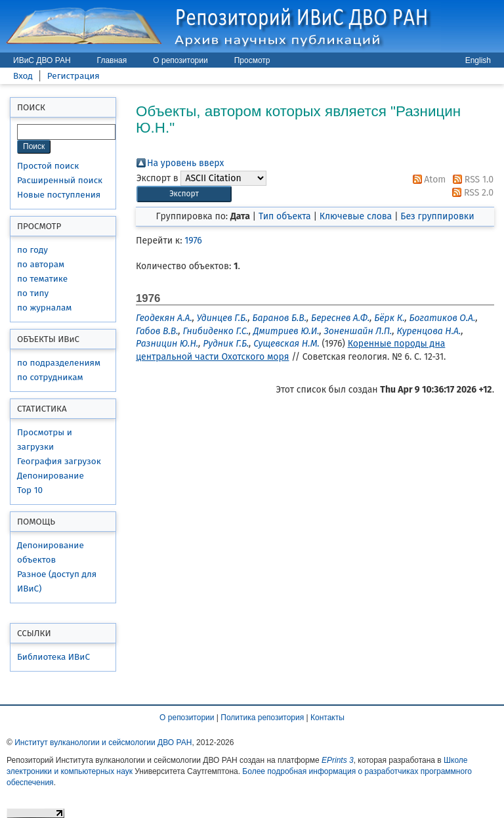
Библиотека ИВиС (53, 657)
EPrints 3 (338, 760)
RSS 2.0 (471, 193)
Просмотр (252, 60)
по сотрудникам (50, 377)
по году (32, 250)
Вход (23, 76)
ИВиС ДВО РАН (42, 60)
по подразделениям (59, 363)
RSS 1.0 (471, 180)
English (478, 60)
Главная (112, 60)
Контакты (327, 718)
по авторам (41, 264)
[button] (184, 194)
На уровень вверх (185, 163)
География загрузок (59, 461)
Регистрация (73, 76)
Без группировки (437, 216)
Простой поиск (48, 166)
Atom (427, 180)
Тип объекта (285, 216)
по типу (33, 293)
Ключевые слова (356, 216)
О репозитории (180, 60)
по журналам (44, 308)
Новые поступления (59, 195)
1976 (193, 241)
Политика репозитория (262, 718)
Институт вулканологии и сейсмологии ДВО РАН (103, 743)
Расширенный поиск (60, 180)
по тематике (42, 279)
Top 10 (30, 490)
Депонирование (51, 476)
